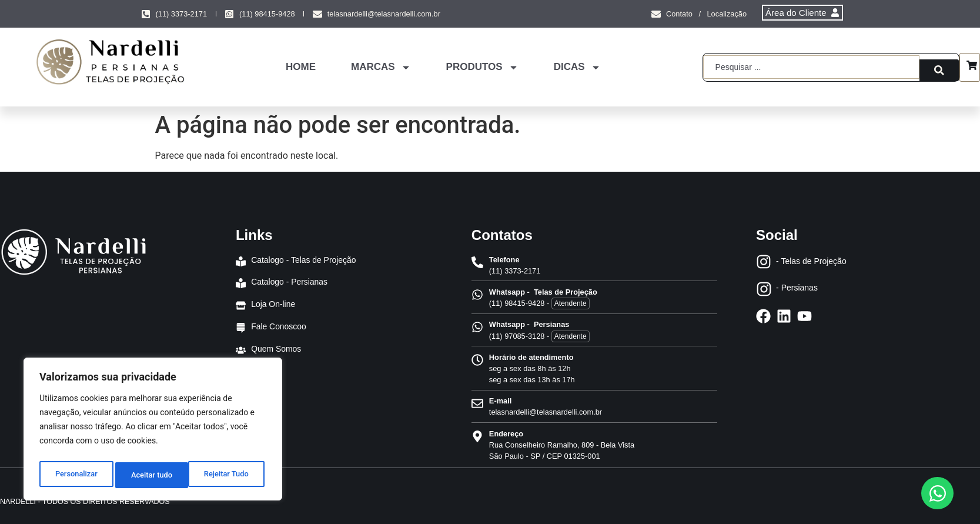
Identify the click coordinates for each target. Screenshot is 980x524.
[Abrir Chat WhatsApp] (937, 493)
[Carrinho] (972, 67)
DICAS (577, 67)
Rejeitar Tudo (154, 475)
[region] (153, 432)
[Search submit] (939, 67)
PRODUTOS (482, 67)
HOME (301, 67)
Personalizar (75, 475)
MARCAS (381, 67)
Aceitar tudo (231, 475)
